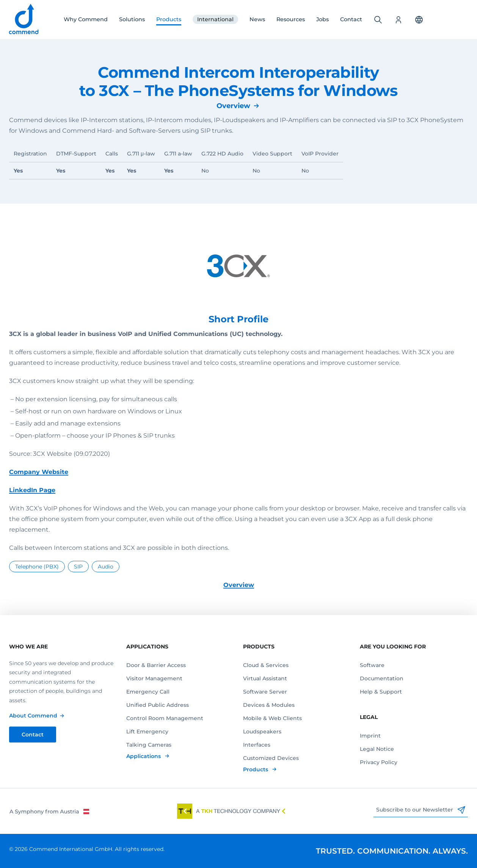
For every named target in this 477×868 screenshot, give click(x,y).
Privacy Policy (379, 762)
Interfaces (257, 745)
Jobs (322, 19)
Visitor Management (154, 678)
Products (169, 19)
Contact (351, 19)
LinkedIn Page (32, 490)
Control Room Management (165, 718)
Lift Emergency (147, 731)
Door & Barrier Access (156, 665)
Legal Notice (377, 749)
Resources (291, 19)
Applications (144, 756)
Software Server (265, 692)
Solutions (132, 19)
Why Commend (86, 19)
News (257, 19)
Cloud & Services (266, 665)
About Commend (33, 716)
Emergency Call (148, 692)
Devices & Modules (269, 705)
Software (372, 665)
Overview (233, 106)
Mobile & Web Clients (272, 718)
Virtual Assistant (265, 678)
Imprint (370, 736)
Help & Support (381, 692)
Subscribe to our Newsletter (421, 810)
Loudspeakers (262, 731)
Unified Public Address (158, 705)
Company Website (39, 472)
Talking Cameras (149, 745)
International (215, 19)
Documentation (382, 678)
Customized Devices (271, 758)
